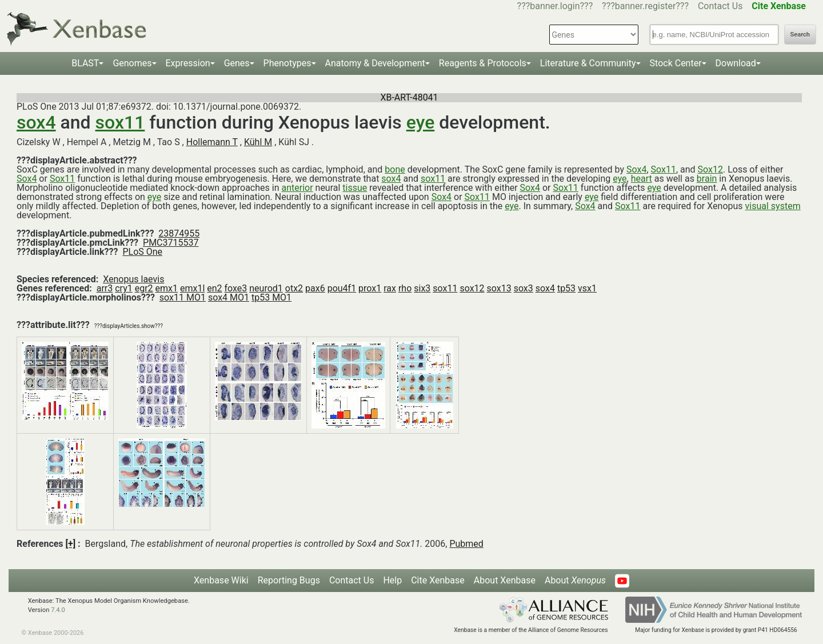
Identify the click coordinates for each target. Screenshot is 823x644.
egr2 (144, 288)
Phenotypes (287, 63)
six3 (422, 288)
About (575, 580)
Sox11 (664, 169)
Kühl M (258, 142)
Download (736, 63)
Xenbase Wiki (221, 580)
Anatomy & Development (375, 63)
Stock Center (676, 63)
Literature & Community (588, 63)
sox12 (472, 288)
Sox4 (636, 169)
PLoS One (142, 252)
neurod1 (266, 288)
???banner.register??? (645, 6)
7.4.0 (58, 610)
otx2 (294, 288)
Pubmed (466, 544)
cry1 (124, 288)
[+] (71, 544)
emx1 (167, 288)
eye (421, 122)
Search (800, 35)
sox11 (120, 122)
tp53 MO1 (271, 297)
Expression (188, 63)
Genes (237, 63)
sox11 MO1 (183, 297)
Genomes (132, 63)
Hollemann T (212, 142)
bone (395, 169)
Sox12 (710, 169)
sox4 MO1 (229, 297)
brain (707, 179)
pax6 (315, 288)
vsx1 (587, 288)
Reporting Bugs (289, 580)
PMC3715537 (171, 243)
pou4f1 (342, 288)
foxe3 (236, 288)
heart (642, 179)
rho (405, 288)
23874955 (179, 233)
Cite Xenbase (438, 580)
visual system (773, 206)
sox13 (499, 288)
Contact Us (720, 6)
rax (390, 288)
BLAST (85, 63)
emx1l (192, 288)
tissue (355, 188)
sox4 (36, 122)
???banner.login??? (555, 6)
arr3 (105, 288)
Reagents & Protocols (483, 63)
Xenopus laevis (133, 279)
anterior (297, 188)
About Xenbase (505, 580)
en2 (214, 288)
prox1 (370, 288)
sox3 (524, 288)
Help (392, 580)
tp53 (566, 288)
